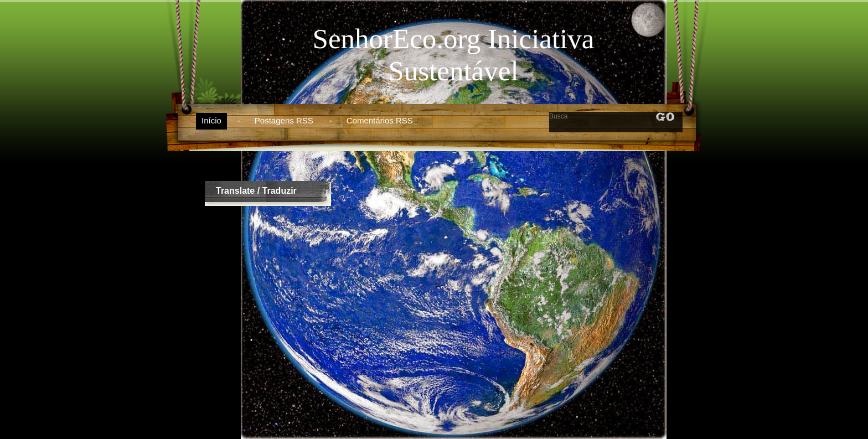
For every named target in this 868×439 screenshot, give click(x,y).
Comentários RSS (380, 120)
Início (211, 120)
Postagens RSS (284, 120)
